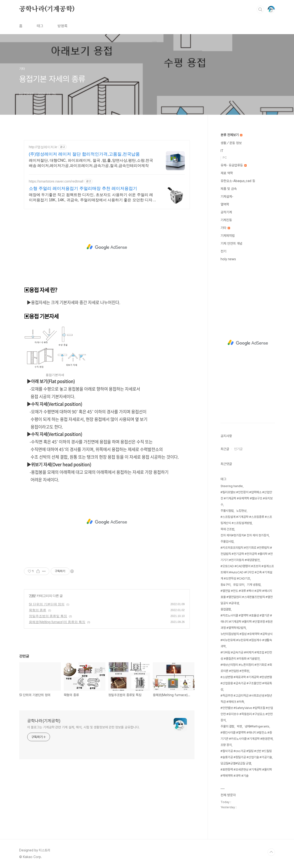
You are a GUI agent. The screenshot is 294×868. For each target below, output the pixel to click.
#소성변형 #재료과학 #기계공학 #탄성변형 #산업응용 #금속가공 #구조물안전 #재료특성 (246, 683)
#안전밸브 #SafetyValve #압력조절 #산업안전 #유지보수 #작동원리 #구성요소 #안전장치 (247, 714)
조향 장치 (226, 745)
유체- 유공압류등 (234, 165)
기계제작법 (228, 236)
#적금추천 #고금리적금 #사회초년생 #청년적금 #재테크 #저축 (246, 699)
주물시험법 (227, 511)
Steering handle (232, 486)
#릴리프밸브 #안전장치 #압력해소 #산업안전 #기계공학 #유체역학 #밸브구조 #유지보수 (247, 498)
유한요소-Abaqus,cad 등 (238, 181)
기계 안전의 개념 (231, 243)
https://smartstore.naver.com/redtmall (56, 181)
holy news (228, 259)
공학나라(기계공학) (47, 9)
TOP (271, 852)
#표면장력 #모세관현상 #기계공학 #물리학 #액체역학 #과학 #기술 (246, 773)
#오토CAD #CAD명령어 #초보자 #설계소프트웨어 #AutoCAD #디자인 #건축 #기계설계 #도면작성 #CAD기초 (247, 572)
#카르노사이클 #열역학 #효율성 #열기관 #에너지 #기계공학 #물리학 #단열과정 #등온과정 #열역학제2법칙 (247, 622)
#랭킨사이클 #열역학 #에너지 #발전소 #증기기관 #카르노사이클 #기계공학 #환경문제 (247, 736)
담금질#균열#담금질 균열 (236, 763)
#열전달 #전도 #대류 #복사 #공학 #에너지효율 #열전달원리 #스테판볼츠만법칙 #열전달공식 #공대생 (247, 597)
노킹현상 (241, 511)
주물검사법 (227, 541)
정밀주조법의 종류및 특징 (48, 616)
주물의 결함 (227, 726)
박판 (240, 726)
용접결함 (226, 609)
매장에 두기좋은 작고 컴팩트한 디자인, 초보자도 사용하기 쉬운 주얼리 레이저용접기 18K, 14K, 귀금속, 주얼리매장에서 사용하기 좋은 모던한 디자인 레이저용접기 (93, 198)
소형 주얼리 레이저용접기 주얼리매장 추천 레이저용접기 (83, 188)
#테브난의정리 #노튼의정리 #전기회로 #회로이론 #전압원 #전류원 (246, 668)
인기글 (238, 449)
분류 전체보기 (231, 135)
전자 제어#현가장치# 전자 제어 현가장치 (245, 535)
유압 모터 (239, 585)
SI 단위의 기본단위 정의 (47, 604)
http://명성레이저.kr (43, 147)
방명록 (63, 26)
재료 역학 (227, 173)
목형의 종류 (38, 610)
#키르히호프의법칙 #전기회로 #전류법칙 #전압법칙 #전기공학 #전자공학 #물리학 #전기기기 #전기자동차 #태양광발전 (247, 554)
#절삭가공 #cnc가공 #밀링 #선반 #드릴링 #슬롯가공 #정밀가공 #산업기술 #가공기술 (246, 754)
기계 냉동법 (254, 585)
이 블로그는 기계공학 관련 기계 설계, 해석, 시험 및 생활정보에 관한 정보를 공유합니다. (84, 727)
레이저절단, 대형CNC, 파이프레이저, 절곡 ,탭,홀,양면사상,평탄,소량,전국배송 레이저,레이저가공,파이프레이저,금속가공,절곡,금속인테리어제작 (91, 163)
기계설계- (227, 196)
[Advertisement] (107, 247)
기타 (32, 596)
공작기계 (226, 212)
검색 (260, 9)
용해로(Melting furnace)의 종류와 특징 (57, 622)
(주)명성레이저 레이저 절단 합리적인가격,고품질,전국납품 (84, 154)
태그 (40, 26)
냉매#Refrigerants (257, 726)
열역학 (225, 204)
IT (222, 151)
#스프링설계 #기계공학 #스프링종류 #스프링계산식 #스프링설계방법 (246, 520)
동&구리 (226, 585)
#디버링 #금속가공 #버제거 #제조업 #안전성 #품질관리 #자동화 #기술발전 (246, 656)
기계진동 (226, 220)
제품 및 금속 (229, 189)
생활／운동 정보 (231, 143)
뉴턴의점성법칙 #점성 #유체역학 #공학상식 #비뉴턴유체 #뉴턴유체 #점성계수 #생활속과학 (247, 640)
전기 (223, 251)
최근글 (225, 449)
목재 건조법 (227, 529)
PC (225, 158)
